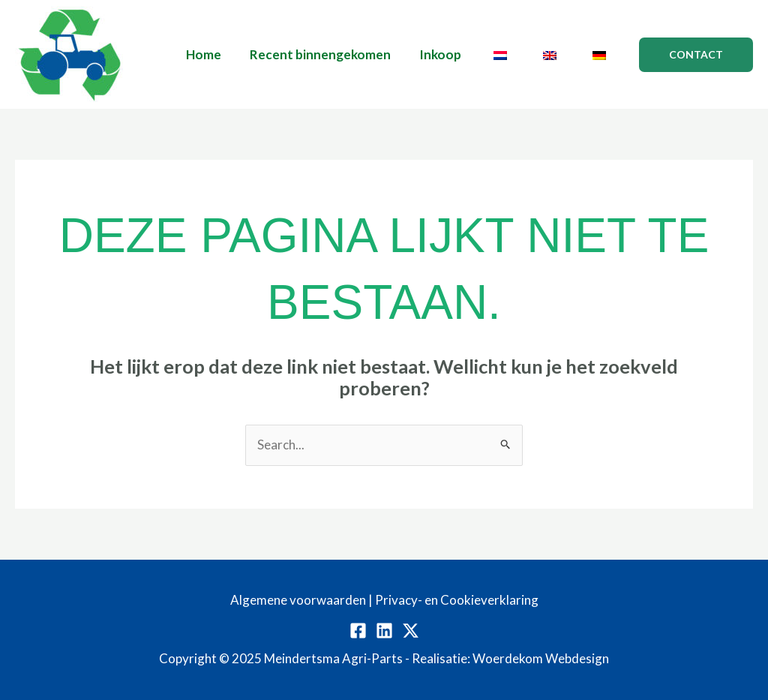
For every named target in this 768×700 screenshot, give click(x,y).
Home (220, 54)
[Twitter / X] (411, 631)
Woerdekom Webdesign (541, 658)
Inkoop (451, 54)
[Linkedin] (384, 631)
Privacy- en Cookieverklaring (457, 600)
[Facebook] (358, 631)
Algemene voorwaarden (298, 600)
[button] (696, 55)
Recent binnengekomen (334, 54)
